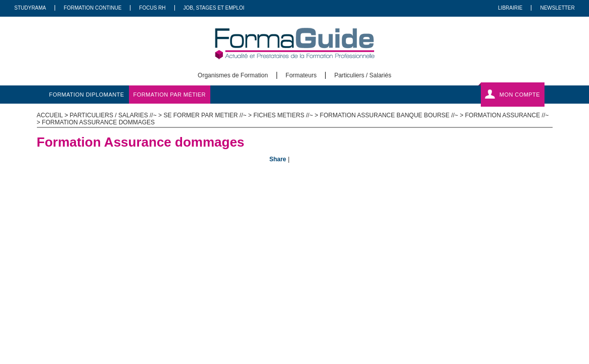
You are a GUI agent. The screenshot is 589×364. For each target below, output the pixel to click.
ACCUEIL (50, 115)
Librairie (510, 8)
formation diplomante (87, 95)
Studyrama (30, 8)
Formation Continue (93, 8)
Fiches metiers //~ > (286, 115)
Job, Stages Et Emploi (214, 8)
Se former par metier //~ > (208, 115)
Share (278, 159)
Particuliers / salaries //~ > (117, 115)
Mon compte (520, 95)
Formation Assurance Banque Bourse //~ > (393, 115)
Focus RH (152, 8)
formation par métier (170, 95)
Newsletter (557, 8)
